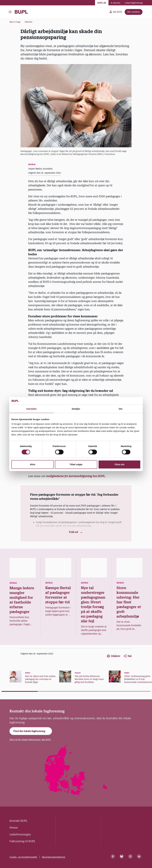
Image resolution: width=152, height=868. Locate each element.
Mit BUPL (116, 12)
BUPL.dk (102, 3)
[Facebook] (113, 856)
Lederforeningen (20, 834)
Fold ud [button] (76, 532)
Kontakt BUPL (18, 821)
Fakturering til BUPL (22, 841)
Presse (14, 828)
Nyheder (29, 22)
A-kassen (115, 3)
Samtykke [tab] (32, 409)
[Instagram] (130, 856)
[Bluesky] (122, 856)
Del (128, 656)
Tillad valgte (76, 464)
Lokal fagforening (134, 3)
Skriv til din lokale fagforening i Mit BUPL (30, 740)
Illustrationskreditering (54, 857)
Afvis (33, 464)
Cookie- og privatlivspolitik (23, 857)
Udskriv (114, 656)
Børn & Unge (15, 22)
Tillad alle (119, 464)
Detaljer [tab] (76, 409)
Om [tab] (120, 409)
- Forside (21, 12)
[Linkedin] (139, 856)
